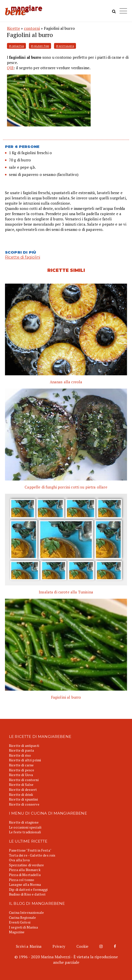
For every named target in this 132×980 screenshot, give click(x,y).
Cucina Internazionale (26, 912)
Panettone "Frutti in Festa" (30, 850)
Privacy (59, 946)
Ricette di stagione (24, 822)
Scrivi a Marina (29, 946)
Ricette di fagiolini (23, 257)
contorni (32, 28)
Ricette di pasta (21, 750)
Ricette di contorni (24, 780)
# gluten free (40, 46)
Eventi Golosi (20, 922)
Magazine (17, 932)
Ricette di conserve (24, 804)
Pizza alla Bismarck (25, 870)
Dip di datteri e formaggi (28, 889)
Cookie (83, 946)
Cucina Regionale (22, 917)
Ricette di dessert (23, 789)
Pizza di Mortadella (25, 875)
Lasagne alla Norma (25, 884)
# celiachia (16, 46)
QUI (10, 68)
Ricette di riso (20, 755)
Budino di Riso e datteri (27, 894)
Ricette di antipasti (24, 745)
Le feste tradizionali (25, 832)
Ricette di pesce (22, 770)
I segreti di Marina (23, 927)
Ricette (13, 28)
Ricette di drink (21, 794)
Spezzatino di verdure (26, 865)
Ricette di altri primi (25, 760)
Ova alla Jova (19, 860)
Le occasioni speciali (25, 827)
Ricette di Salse (21, 784)
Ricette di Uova (21, 775)
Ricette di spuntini (23, 799)
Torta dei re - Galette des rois (32, 855)
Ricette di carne (21, 765)
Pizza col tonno (22, 880)
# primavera (65, 46)
